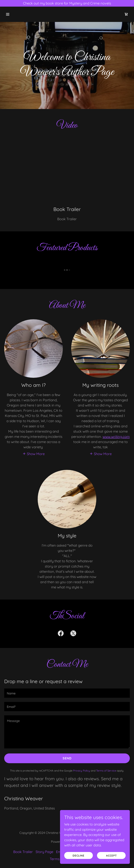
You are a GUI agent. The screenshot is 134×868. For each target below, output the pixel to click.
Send (67, 758)
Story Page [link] (44, 852)
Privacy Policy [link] (82, 771)
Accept (111, 856)
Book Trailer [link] (23, 852)
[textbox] (67, 693)
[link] (126, 14)
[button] (19, 14)
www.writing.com (116, 437)
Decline (79, 856)
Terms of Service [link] (106, 771)
